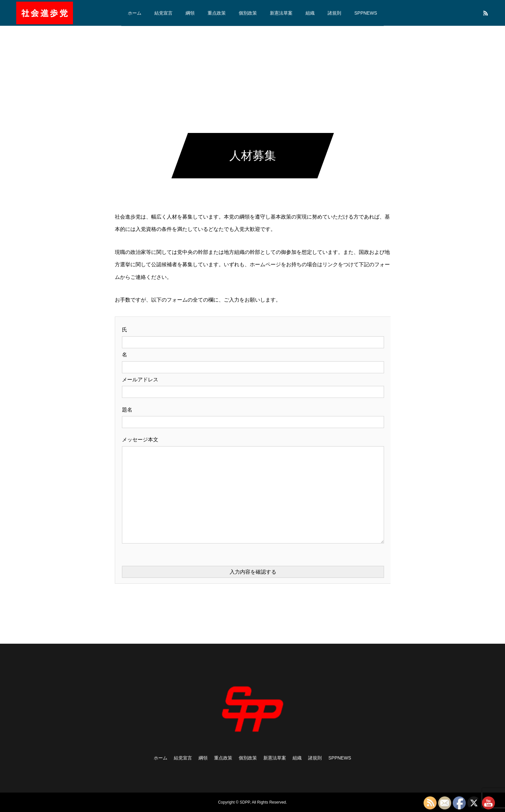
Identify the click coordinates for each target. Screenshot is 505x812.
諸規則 (334, 13)
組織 (310, 13)
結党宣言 (163, 13)
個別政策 (248, 13)
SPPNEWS (366, 13)
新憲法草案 (281, 13)
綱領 (190, 13)
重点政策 (217, 13)
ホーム (135, 13)
